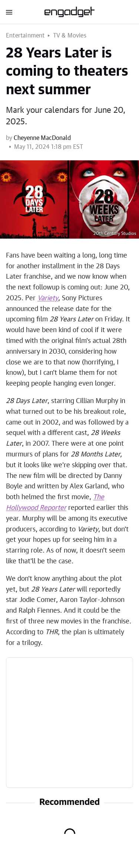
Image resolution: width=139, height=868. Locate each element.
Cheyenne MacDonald (42, 138)
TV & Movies (70, 36)
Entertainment (25, 36)
